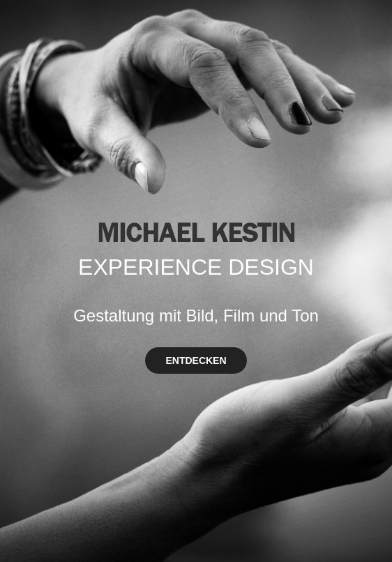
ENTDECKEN (196, 360)
